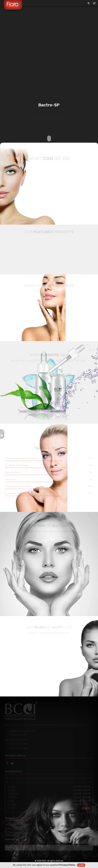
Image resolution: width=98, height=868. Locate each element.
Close (81, 865)
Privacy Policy (67, 865)
